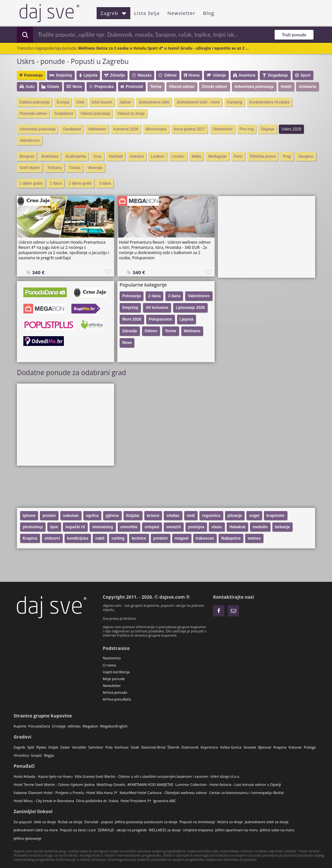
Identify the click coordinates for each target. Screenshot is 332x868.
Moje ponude (114, 679)
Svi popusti (23, 822)
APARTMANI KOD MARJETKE (150, 784)
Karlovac (122, 747)
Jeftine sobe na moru (277, 830)
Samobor (96, 747)
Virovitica (21, 755)
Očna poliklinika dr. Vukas (97, 801)
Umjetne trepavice (198, 830)
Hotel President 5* (136, 801)
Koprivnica (209, 747)
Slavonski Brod (153, 747)
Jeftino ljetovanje (27, 838)
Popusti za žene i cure (78, 830)
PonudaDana (39, 726)
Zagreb (113, 13)
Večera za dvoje (230, 822)
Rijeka (41, 747)
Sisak (135, 747)
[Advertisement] (267, 237)
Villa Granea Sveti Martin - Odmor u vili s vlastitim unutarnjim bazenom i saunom (142, 776)
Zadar (65, 747)
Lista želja (147, 13)
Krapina (280, 747)
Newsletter (181, 13)
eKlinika (74, 726)
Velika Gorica (231, 747)
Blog (209, 13)
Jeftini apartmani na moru (237, 830)
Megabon (90, 726)
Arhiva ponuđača (117, 699)
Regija (49, 755)
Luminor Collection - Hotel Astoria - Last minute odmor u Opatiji (228, 784)
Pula (109, 747)
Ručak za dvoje (70, 822)
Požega (310, 747)
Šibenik (173, 747)
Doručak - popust (99, 822)
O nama (109, 665)
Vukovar (295, 747)
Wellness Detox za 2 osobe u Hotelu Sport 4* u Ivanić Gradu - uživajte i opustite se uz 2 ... (164, 48)
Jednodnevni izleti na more (36, 830)
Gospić (36, 755)
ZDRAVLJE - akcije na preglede (122, 830)
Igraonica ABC (165, 801)
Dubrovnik (190, 747)
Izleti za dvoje (45, 822)
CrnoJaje (59, 726)
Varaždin (79, 747)
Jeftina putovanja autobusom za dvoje (146, 822)
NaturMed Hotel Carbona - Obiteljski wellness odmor (163, 793)
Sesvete (250, 747)
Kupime (20, 726)
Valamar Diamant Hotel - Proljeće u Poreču (49, 793)
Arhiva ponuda (115, 692)
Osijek (53, 747)
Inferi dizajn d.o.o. (225, 776)
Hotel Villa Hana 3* (102, 793)
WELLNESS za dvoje (165, 830)
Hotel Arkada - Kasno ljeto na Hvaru (43, 776)
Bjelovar (265, 747)
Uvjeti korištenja (116, 672)
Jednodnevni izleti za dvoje (267, 822)
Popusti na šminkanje (197, 822)
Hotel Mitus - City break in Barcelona (44, 801)
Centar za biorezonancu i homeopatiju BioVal (246, 793)
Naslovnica (112, 658)
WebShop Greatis (111, 784)
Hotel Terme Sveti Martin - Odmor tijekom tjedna (54, 784)
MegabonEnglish (114, 726)
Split (31, 747)
